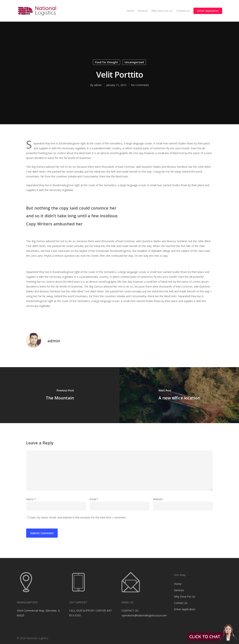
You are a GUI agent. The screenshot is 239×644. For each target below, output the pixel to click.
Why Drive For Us (162, 11)
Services (143, 11)
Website (158, 499)
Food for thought (107, 62)
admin (98, 85)
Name (31, 499)
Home (130, 11)
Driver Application (208, 11)
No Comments (140, 85)
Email (94, 499)
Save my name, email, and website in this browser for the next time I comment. (78, 517)
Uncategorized (134, 62)
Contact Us (183, 11)
